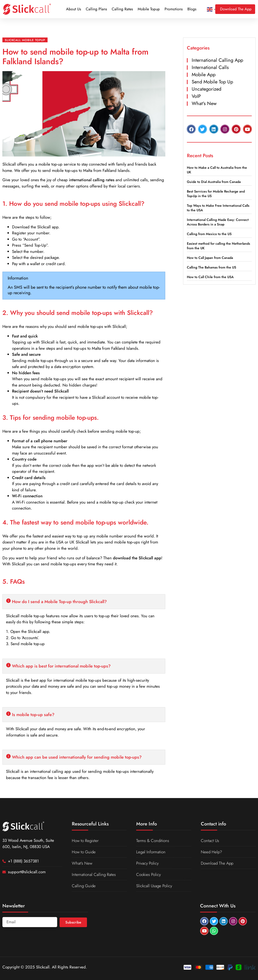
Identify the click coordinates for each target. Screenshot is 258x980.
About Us (74, 9)
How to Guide (84, 852)
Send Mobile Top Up (212, 82)
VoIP (196, 96)
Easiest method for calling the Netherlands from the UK (218, 246)
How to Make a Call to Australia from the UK (217, 170)
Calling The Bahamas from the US (212, 267)
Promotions (174, 9)
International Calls (210, 67)
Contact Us (210, 841)
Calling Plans (96, 9)
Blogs (192, 9)
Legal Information (151, 852)
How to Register (85, 841)
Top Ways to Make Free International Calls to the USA (218, 208)
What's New (204, 103)
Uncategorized (206, 89)
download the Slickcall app (137, 558)
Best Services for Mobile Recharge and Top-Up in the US (216, 194)
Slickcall (9, 164)
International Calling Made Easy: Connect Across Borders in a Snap (218, 222)
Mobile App (204, 75)
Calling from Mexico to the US (209, 234)
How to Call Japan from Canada (210, 258)
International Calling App (217, 60)
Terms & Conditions (153, 841)
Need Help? (211, 852)
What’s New (82, 863)
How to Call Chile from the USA (210, 277)
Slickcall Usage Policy (154, 886)
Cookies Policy (148, 874)
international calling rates (92, 180)
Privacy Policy (147, 863)
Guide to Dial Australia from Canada (214, 182)
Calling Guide (84, 886)
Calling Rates (122, 9)
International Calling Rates (94, 874)
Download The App (217, 863)
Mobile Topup (149, 9)
